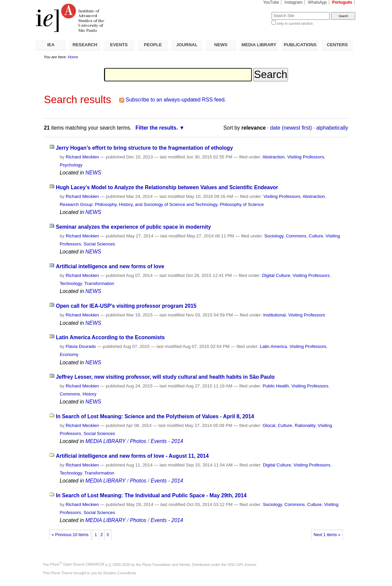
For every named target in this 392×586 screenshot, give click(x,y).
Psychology (71, 165)
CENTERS (337, 45)
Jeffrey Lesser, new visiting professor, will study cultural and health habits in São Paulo (165, 377)
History (90, 394)
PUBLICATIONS (300, 45)
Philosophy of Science (242, 204)
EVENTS (119, 45)
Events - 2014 (167, 441)
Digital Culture (276, 275)
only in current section (295, 23)
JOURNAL (187, 45)
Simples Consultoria (119, 573)
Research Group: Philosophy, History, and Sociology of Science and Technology (138, 204)
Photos (138, 441)
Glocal (269, 425)
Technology (71, 283)
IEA (51, 45)
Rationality (305, 425)
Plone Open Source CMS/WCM (77, 564)
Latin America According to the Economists (110, 337)
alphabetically (332, 128)
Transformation (99, 283)
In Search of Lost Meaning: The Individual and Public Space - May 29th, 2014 (151, 495)
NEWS (221, 45)
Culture (316, 236)
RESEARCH (85, 45)
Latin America (273, 346)
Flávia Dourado (81, 346)
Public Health (276, 386)
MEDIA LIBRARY (259, 45)
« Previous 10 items (70, 535)
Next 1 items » (327, 535)
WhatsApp (317, 2)
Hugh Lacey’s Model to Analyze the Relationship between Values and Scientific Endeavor (167, 187)
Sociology (274, 236)
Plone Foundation (157, 564)
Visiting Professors (306, 157)
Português (342, 2)
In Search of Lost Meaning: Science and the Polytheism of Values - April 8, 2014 (155, 416)
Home (73, 57)
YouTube (271, 2)
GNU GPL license (242, 564)
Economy (69, 354)
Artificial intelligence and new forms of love (110, 266)
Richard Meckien (82, 157)
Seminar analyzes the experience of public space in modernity (133, 227)
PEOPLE (153, 45)
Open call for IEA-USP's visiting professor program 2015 (126, 306)
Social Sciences (99, 244)
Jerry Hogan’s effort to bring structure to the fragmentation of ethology (144, 148)
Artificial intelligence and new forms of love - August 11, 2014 (132, 456)
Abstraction (273, 157)
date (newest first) (291, 128)
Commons (296, 236)
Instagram (294, 2)
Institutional (275, 315)
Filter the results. (157, 128)
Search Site (255, 12)
